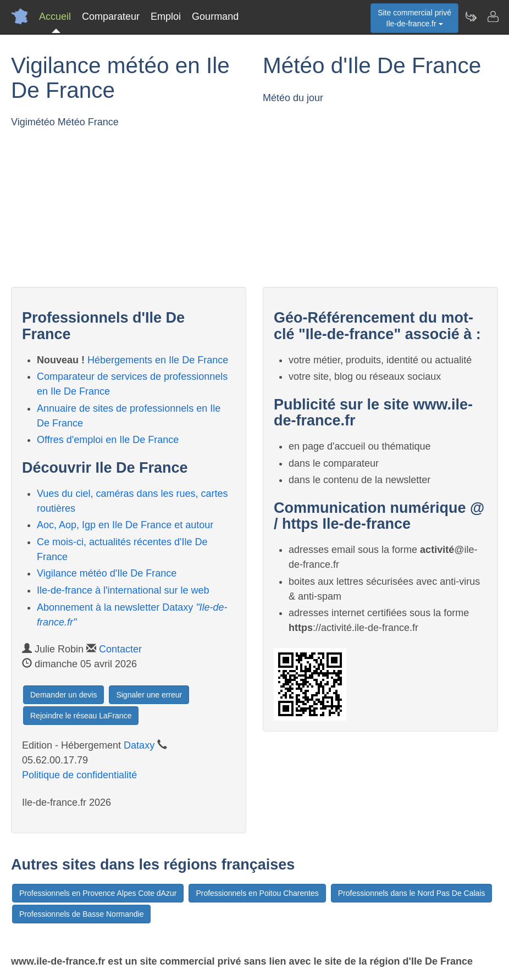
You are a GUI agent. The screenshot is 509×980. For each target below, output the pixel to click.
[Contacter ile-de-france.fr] (493, 16)
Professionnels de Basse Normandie (81, 914)
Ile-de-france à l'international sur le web (123, 590)
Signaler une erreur (149, 695)
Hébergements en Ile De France (158, 360)
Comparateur (111, 16)
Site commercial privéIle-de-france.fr (414, 18)
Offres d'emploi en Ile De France (108, 440)
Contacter (120, 649)
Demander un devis (63, 695)
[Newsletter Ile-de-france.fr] (471, 16)
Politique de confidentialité (79, 775)
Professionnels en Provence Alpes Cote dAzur (98, 893)
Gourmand (215, 16)
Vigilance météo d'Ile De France (107, 573)
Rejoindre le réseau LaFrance (81, 716)
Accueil (55, 16)
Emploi (166, 16)
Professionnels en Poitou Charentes (257, 893)
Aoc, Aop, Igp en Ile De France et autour (125, 525)
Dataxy (139, 745)
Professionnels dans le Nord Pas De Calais (412, 893)
